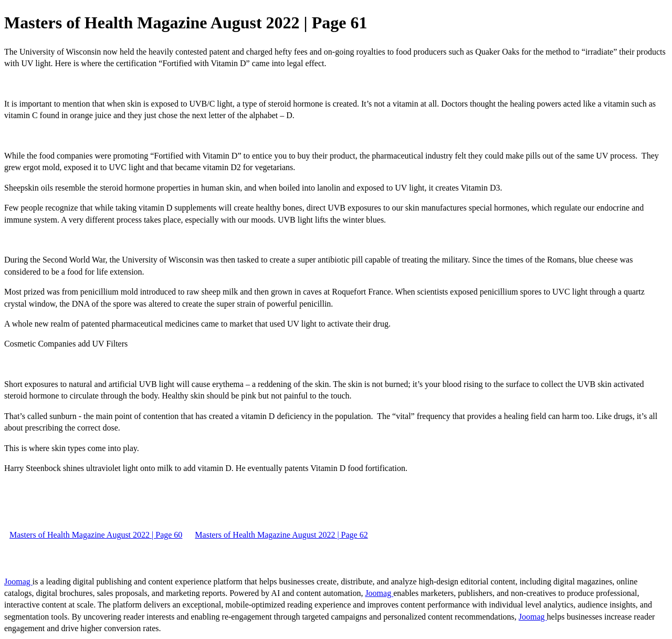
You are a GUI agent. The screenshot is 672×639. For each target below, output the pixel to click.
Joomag (18, 582)
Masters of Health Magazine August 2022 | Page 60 (96, 535)
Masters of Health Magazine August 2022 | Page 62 (281, 535)
